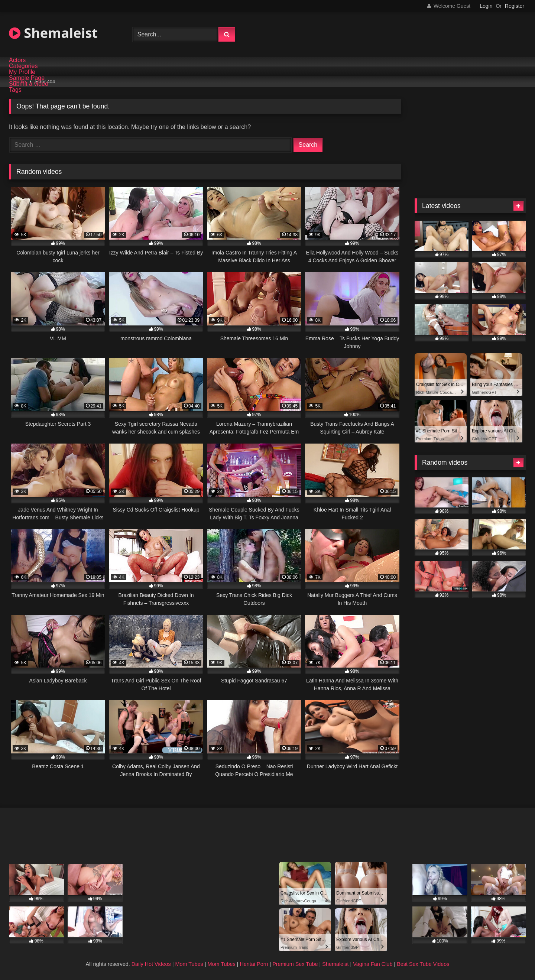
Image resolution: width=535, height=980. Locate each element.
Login (486, 6)
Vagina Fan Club (373, 964)
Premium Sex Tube (295, 964)
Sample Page (27, 78)
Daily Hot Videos (151, 964)
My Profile (22, 72)
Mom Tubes (189, 964)
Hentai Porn (254, 964)
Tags (15, 90)
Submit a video (29, 84)
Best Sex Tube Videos (423, 964)
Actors (17, 60)
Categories (23, 66)
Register (515, 6)
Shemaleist (53, 33)
